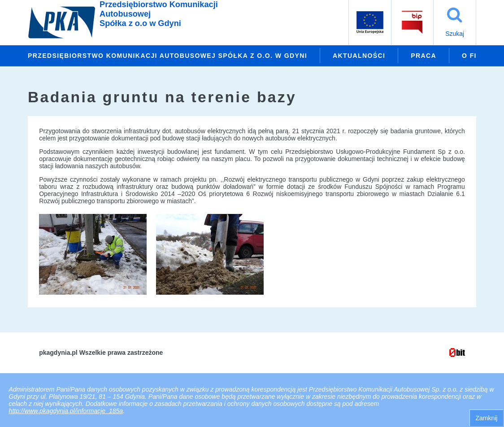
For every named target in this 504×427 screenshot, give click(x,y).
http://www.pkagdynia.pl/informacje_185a (66, 411)
